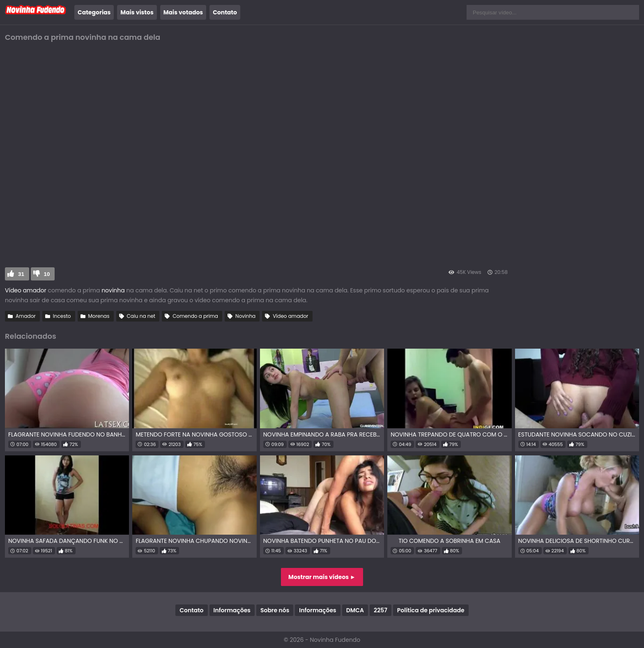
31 (21, 274)
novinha (113, 290)
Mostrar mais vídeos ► (322, 577)
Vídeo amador (26, 290)
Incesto (62, 316)
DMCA (355, 610)
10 (47, 274)
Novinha (245, 316)
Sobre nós (275, 610)
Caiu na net (141, 316)
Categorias (94, 12)
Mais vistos (137, 12)
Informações (232, 610)
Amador (26, 316)
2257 (381, 610)
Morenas (99, 316)
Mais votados (183, 12)
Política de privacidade (431, 610)
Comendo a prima (195, 316)
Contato (225, 12)
